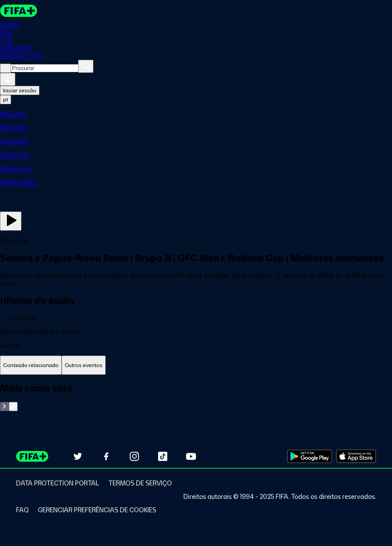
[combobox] (45, 68)
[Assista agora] (11, 221)
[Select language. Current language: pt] (6, 100)
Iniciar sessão (20, 90)
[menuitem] (196, 114)
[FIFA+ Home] (19, 11)
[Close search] (6, 68)
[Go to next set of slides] (13, 407)
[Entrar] (8, 79)
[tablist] (196, 365)
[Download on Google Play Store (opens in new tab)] (310, 456)
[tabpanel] (196, 397)
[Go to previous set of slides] (4, 407)
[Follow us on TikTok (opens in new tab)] (163, 456)
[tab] (31, 365)
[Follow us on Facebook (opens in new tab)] (106, 456)
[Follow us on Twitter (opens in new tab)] (78, 456)
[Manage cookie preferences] (97, 510)
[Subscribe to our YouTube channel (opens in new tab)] (191, 456)
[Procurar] (86, 66)
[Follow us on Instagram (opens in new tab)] (134, 456)
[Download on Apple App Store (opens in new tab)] (356, 456)
